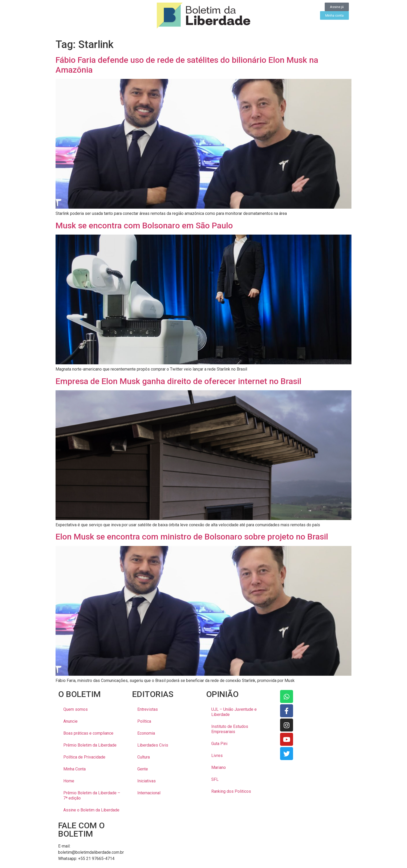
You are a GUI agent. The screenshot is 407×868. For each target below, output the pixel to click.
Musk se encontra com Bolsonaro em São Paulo (144, 225)
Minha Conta (74, 769)
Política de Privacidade (84, 757)
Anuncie (70, 721)
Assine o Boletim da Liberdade (91, 810)
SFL (215, 779)
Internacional (149, 793)
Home (69, 781)
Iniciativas (147, 781)
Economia (146, 733)
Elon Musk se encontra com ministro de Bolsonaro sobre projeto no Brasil (192, 537)
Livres (217, 756)
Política (144, 721)
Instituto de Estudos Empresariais (230, 729)
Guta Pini (219, 744)
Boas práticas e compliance (88, 733)
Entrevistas (148, 709)
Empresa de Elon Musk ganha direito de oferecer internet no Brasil (178, 381)
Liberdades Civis (153, 745)
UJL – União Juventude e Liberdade (234, 712)
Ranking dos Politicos (231, 791)
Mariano (219, 767)
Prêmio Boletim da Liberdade (90, 745)
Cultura (144, 757)
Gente (143, 769)
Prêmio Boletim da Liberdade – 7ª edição (92, 795)
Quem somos (76, 709)
